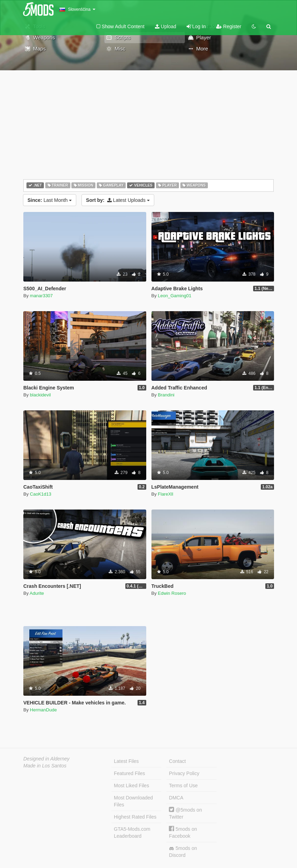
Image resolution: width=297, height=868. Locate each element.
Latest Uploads (118, 200)
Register (229, 26)
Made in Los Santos (45, 766)
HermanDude (43, 710)
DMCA (176, 798)
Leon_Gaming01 (174, 296)
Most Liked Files (131, 786)
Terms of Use (183, 786)
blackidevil (40, 395)
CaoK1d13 (41, 494)
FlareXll (165, 494)
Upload (166, 26)
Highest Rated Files (135, 817)
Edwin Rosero (172, 593)
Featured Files (129, 773)
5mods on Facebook (183, 832)
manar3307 (41, 296)
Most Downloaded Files (133, 801)
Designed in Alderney (46, 759)
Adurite (37, 593)
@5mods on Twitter (185, 813)
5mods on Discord (183, 852)
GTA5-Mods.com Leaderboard (132, 833)
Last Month (50, 200)
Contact (177, 761)
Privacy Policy (184, 773)
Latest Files (126, 761)
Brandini (166, 395)
